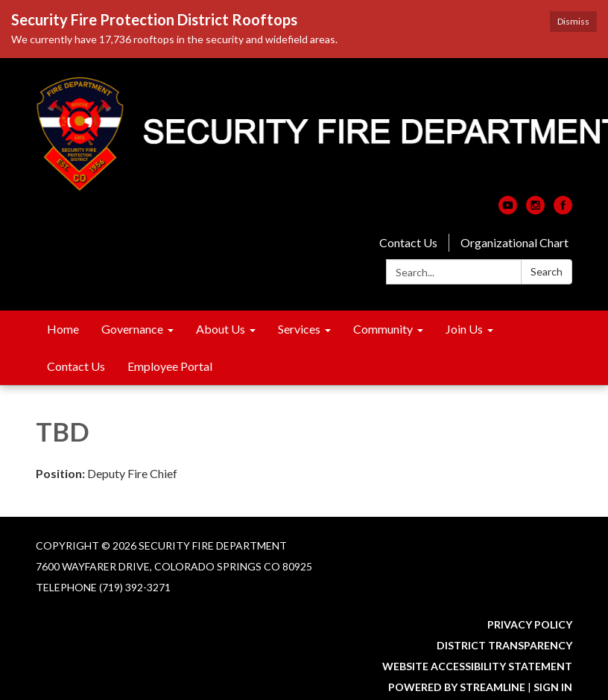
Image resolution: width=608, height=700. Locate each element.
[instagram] (535, 210)
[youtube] (508, 210)
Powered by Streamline (457, 687)
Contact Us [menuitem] (76, 366)
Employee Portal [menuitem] (170, 366)
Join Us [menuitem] (464, 329)
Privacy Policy (530, 624)
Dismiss (573, 21)
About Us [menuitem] (221, 329)
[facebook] (563, 210)
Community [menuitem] (383, 329)
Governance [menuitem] (132, 329)
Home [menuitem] (63, 329)
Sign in (553, 687)
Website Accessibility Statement (477, 666)
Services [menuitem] (299, 329)
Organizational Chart (514, 242)
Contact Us (408, 242)
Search (547, 271)
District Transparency (504, 645)
